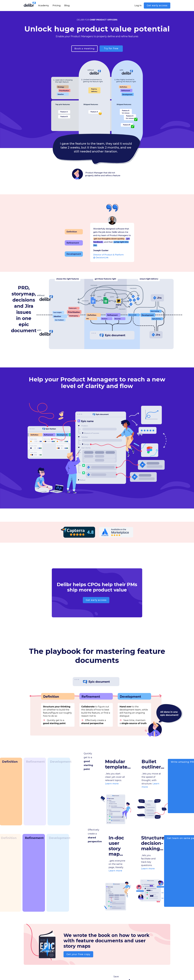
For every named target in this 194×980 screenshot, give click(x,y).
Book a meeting (84, 49)
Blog (67, 6)
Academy (43, 6)
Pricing (57, 6)
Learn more (112, 784)
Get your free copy (78, 954)
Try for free (111, 48)
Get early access (157, 6)
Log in (138, 6)
